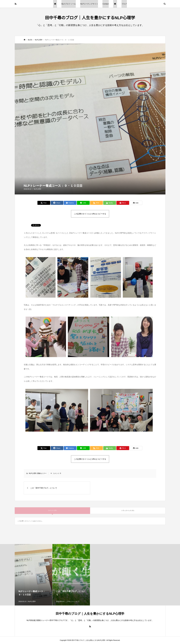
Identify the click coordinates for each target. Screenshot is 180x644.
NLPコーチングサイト (89, 4)
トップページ (115, 4)
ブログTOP (55, 4)
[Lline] (83, 203)
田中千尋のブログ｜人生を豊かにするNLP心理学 (90, 18)
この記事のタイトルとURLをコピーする (90, 214)
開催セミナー (42, 473)
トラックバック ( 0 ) (128, 510)
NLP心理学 (37, 189)
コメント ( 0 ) (52, 510)
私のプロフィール (69, 4)
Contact (106, 4)
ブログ (124, 4)
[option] (34, 575)
